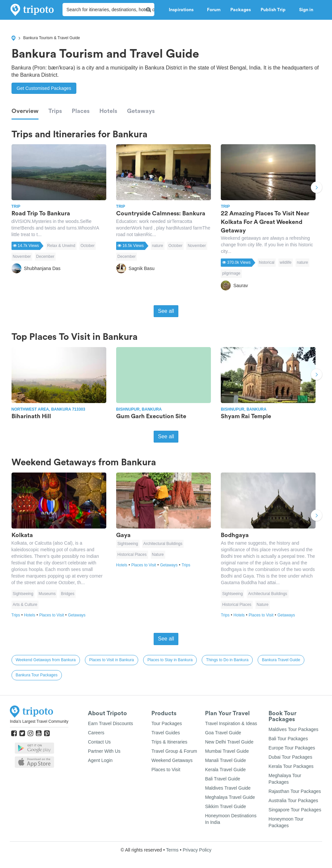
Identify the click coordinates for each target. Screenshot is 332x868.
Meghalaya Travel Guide (230, 797)
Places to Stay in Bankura (170, 660)
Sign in (306, 10)
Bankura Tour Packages (37, 675)
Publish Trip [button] (275, 10)
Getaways (141, 111)
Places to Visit (53, 615)
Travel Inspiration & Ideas (231, 723)
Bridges (68, 594)
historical (267, 262)
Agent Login (100, 760)
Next (317, 188)
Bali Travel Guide (223, 779)
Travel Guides (166, 733)
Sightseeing (23, 594)
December (45, 257)
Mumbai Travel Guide (227, 751)
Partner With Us (104, 751)
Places (81, 111)
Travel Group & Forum (174, 751)
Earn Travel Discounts (110, 723)
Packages (241, 10)
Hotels (108, 111)
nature (158, 246)
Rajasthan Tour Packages (295, 791)
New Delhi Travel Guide (229, 742)
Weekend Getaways (172, 760)
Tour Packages (167, 723)
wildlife (286, 262)
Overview (25, 111)
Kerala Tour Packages (291, 766)
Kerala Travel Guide (225, 770)
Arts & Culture (25, 605)
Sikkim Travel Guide (225, 806)
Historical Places (132, 555)
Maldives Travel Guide (228, 788)
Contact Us (99, 742)
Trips (55, 111)
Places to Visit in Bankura (112, 660)
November (22, 257)
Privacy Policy (197, 850)
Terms (172, 850)
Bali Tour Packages (288, 739)
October (88, 246)
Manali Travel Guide (226, 760)
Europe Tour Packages (292, 748)
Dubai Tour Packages (290, 757)
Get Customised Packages (44, 88)
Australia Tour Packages (293, 800)
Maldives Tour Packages (293, 729)
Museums (47, 594)
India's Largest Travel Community (39, 721)
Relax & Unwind (61, 246)
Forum (214, 10)
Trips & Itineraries (169, 742)
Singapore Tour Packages (295, 810)
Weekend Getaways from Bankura (46, 660)
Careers (96, 733)
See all (166, 311)
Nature (158, 555)
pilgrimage (231, 273)
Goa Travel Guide (223, 733)
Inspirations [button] (183, 10)
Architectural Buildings (163, 544)
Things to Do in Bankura (227, 660)
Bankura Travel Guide (281, 660)
